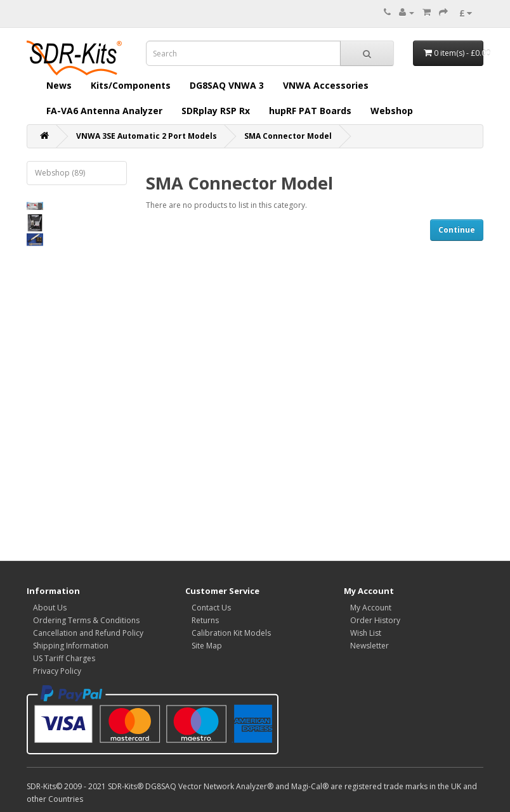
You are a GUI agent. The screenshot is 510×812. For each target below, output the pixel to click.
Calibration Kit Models (231, 633)
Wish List (366, 633)
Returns (205, 620)
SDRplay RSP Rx (216, 111)
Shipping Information (71, 646)
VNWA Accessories (326, 85)
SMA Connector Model (288, 136)
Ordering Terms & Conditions (86, 620)
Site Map (207, 646)
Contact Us (211, 608)
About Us (50, 608)
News (59, 85)
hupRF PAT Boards (310, 111)
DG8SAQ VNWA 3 (227, 85)
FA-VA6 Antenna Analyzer (104, 111)
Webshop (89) (60, 173)
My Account (371, 608)
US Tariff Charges (64, 658)
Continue (457, 230)
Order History (375, 620)
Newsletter (369, 646)
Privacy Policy (57, 671)
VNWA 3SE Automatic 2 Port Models (147, 136)
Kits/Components (131, 85)
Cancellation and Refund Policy (88, 633)
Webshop (392, 111)
